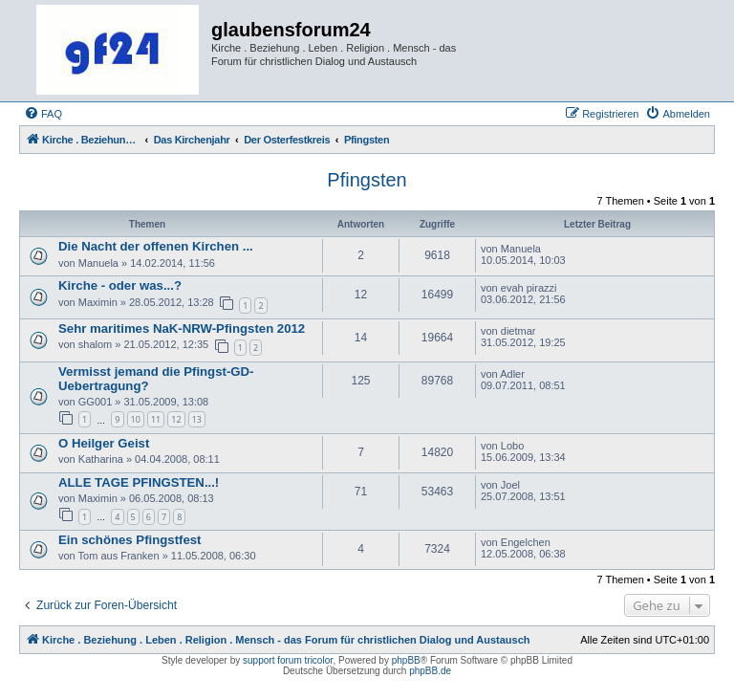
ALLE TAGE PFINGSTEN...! (139, 482)
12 (176, 419)
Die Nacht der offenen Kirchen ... (156, 246)
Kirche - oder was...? (120, 285)
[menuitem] (43, 114)
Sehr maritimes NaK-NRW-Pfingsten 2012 (182, 328)
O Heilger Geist (104, 443)
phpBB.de (430, 671)
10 (136, 419)
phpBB (406, 660)
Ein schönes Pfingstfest (130, 540)
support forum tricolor (288, 660)
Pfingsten (367, 180)
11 (156, 419)
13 (197, 419)
